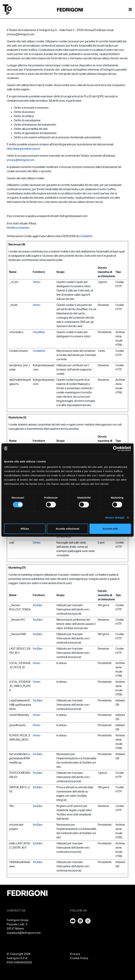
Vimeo (37, 282)
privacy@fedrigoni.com (21, 160)
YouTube (38, 605)
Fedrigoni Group (18, 920)
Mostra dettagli (115, 518)
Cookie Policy (79, 958)
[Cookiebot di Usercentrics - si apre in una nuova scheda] (116, 449)
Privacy (75, 954)
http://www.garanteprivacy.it (23, 149)
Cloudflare (39, 332)
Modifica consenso (18, 228)
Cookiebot (86, 236)
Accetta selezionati (67, 529)
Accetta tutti (110, 529)
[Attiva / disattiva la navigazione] (130, 10)
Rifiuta (25, 529)
